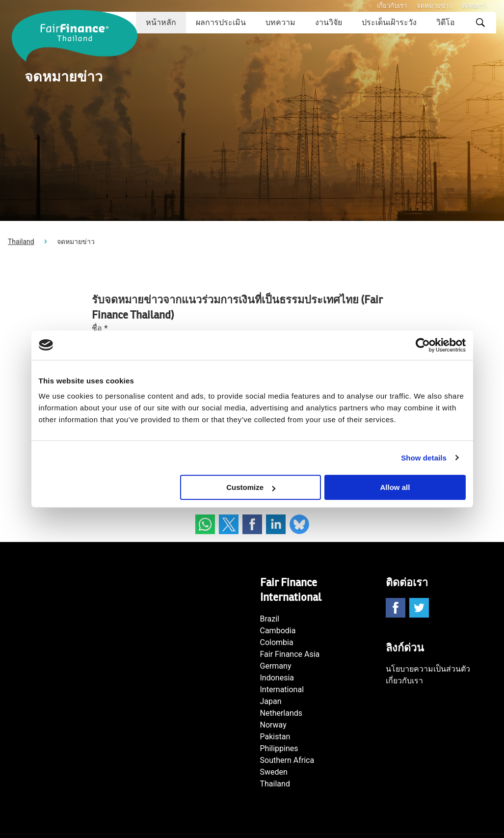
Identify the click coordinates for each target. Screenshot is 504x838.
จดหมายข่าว (434, 6)
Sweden (274, 772)
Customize (251, 487)
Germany (276, 666)
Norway (273, 725)
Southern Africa (287, 760)
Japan (271, 701)
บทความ (280, 22)
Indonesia (277, 678)
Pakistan (275, 737)
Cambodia (278, 631)
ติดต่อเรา (474, 6)
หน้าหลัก (161, 22)
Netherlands (281, 713)
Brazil (270, 619)
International (282, 689)
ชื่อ (100, 328)
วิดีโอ (446, 22)
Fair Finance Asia (290, 654)
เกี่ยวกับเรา (392, 6)
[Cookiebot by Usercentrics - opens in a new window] (423, 345)
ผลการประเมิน (221, 22)
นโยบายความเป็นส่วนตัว (428, 669)
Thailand (21, 242)
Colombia (277, 642)
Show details (424, 458)
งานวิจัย (329, 22)
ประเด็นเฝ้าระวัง (389, 22)
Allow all (395, 487)
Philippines (279, 748)
